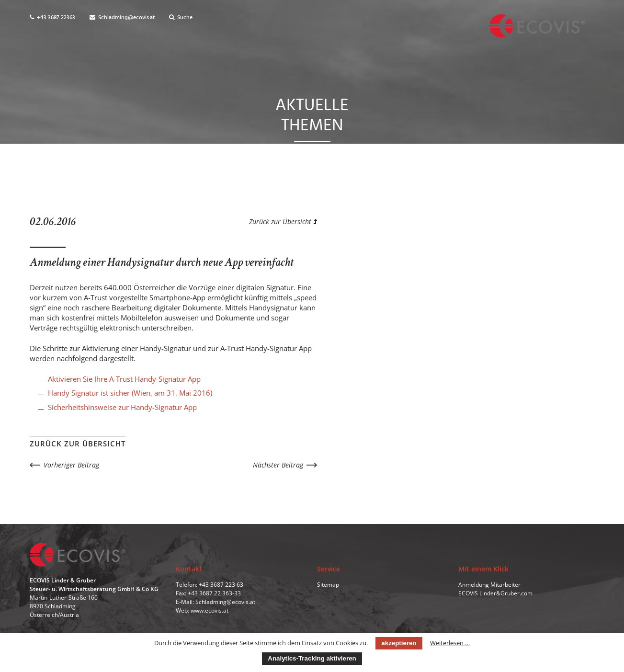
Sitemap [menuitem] (328, 585)
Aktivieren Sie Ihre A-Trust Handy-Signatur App (124, 379)
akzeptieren (399, 643)
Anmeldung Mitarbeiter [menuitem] (489, 585)
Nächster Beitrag (278, 465)
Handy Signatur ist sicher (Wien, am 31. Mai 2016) (130, 393)
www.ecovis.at (210, 610)
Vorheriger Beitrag (71, 465)
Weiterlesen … (450, 643)
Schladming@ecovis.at (122, 18)
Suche (181, 18)
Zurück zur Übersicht (283, 222)
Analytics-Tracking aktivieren (312, 658)
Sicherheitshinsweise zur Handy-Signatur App (122, 407)
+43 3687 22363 (52, 18)
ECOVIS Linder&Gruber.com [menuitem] (495, 593)
